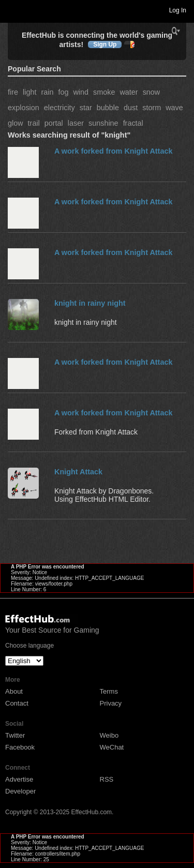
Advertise (19, 779)
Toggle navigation (12, 10)
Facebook (20, 747)
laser (76, 123)
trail (34, 123)
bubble (108, 108)
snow (152, 92)
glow (16, 123)
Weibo (109, 735)
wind (81, 92)
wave (174, 108)
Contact (17, 703)
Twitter (15, 735)
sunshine (103, 123)
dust (131, 108)
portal (54, 123)
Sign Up (105, 44)
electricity (59, 108)
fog (63, 92)
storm (152, 108)
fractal (133, 123)
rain (47, 92)
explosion (24, 108)
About (14, 691)
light (29, 92)
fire (13, 92)
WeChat (112, 747)
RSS (107, 779)
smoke (104, 92)
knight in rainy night (90, 303)
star (86, 108)
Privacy (111, 703)
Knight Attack (78, 472)
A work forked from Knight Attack (113, 151)
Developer (20, 791)
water (129, 92)
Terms (109, 691)
